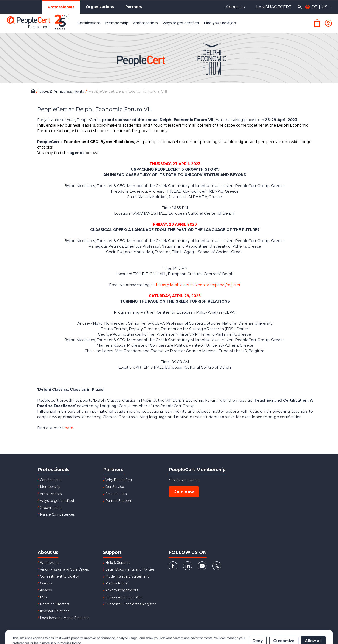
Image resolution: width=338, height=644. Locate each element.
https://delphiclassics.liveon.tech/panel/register (198, 285)
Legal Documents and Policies (130, 569)
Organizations (100, 7)
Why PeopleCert (119, 480)
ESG (43, 597)
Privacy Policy (117, 583)
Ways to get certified (57, 501)
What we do (50, 563)
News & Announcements (62, 92)
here (69, 428)
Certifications (51, 480)
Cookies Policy (70, 623)
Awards (46, 590)
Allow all (313, 621)
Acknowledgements (122, 590)
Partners (134, 7)
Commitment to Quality (59, 576)
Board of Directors (55, 604)
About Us (235, 7)
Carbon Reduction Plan (124, 597)
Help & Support (118, 563)
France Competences (57, 514)
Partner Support (118, 501)
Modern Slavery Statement (127, 576)
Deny (258, 621)
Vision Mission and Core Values (64, 569)
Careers (46, 583)
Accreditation (116, 494)
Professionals (61, 7)
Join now (184, 492)
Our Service (115, 487)
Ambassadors (51, 494)
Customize (284, 621)
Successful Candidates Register (131, 604)
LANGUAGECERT (274, 7)
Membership (50, 487)
